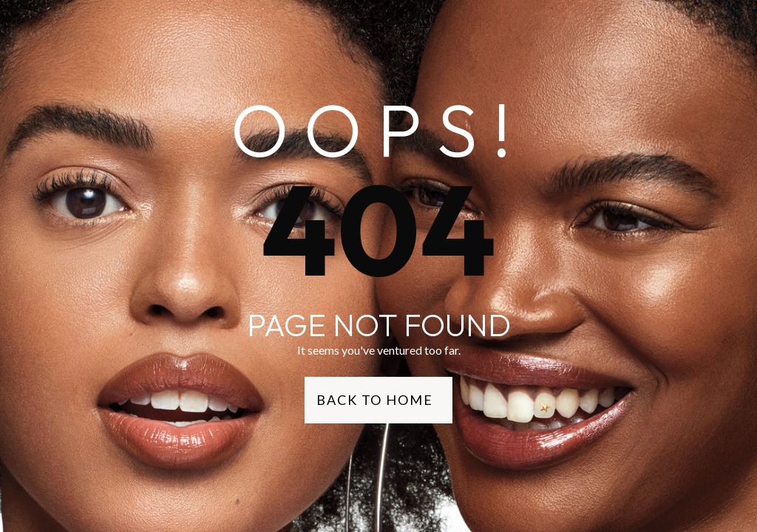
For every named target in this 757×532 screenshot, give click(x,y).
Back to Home (374, 400)
